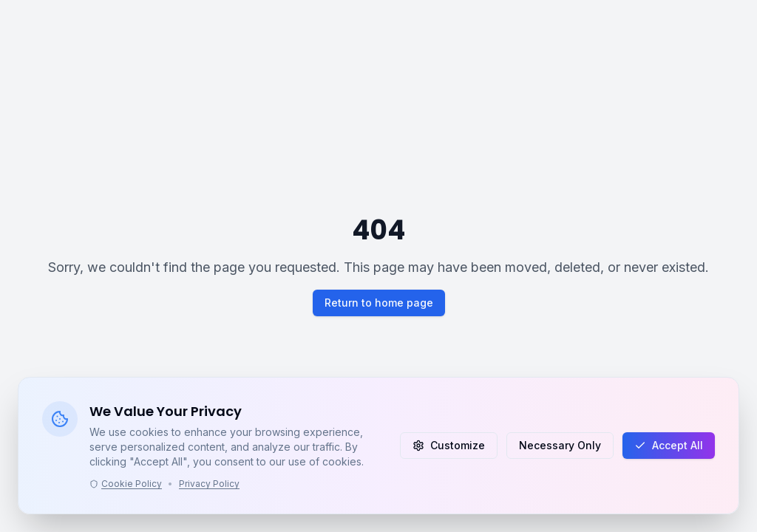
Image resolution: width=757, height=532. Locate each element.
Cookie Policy (126, 484)
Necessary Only (560, 445)
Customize (449, 445)
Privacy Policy (209, 484)
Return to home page (379, 303)
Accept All (669, 445)
